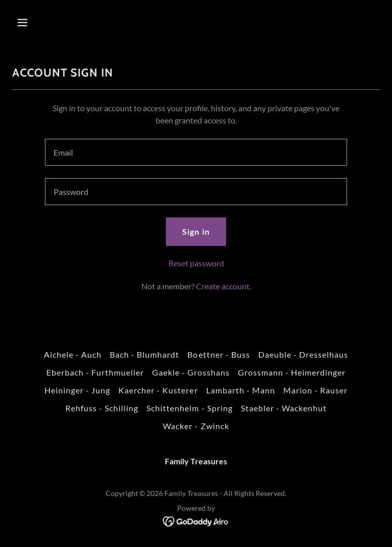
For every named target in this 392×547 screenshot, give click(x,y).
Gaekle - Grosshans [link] (191, 372)
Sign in (196, 231)
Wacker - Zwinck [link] (196, 426)
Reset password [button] (196, 263)
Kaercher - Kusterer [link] (158, 390)
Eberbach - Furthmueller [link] (95, 372)
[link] (196, 520)
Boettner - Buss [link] (218, 354)
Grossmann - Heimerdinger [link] (292, 372)
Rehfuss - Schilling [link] (102, 408)
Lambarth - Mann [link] (241, 390)
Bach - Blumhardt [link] (144, 354)
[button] (54, 22)
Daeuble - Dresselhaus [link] (303, 354)
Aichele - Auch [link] (73, 354)
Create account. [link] (224, 286)
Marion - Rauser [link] (315, 390)
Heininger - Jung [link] (77, 390)
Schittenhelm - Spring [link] (189, 408)
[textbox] (196, 152)
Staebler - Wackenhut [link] (284, 408)
